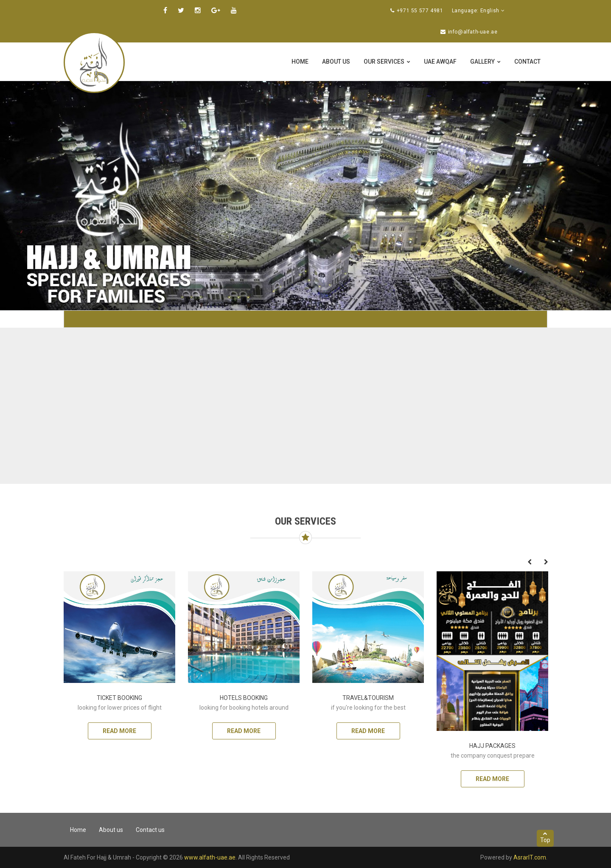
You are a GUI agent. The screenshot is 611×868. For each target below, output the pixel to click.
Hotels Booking (244, 698)
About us (336, 62)
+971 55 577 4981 (420, 11)
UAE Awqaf (440, 62)
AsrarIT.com (530, 857)
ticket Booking (119, 698)
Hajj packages (492, 746)
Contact (527, 62)
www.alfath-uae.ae (210, 857)
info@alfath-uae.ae (473, 32)
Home (300, 62)
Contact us (150, 830)
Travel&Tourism (368, 698)
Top (545, 837)
